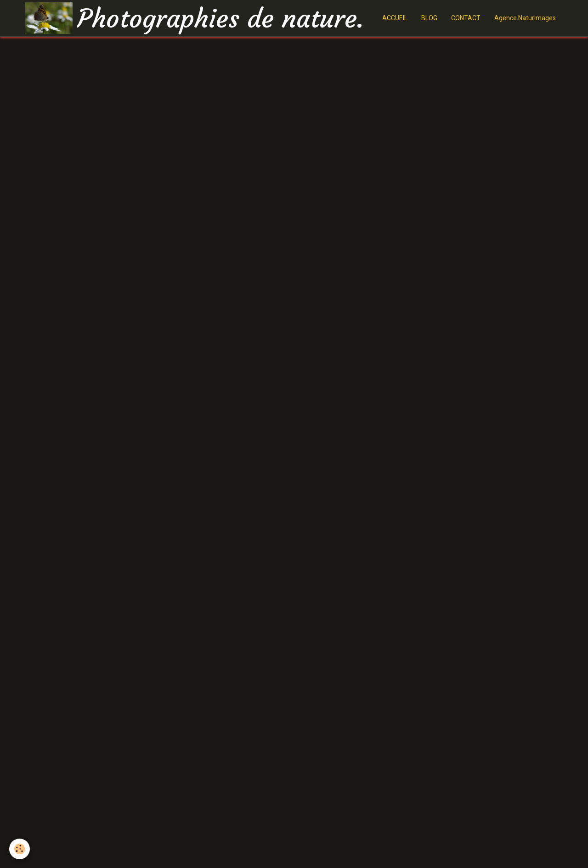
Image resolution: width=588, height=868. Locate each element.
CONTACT (466, 18)
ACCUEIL (395, 18)
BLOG (429, 18)
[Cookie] (20, 849)
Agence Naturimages (525, 18)
